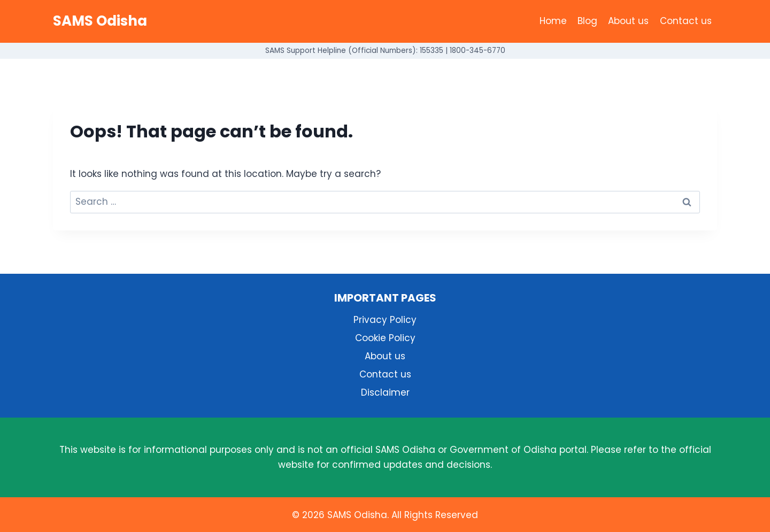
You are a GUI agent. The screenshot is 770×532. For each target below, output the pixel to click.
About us (628, 21)
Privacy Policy (385, 320)
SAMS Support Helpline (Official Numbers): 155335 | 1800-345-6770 (385, 51)
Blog (587, 21)
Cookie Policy (385, 338)
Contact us (686, 21)
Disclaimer (385, 392)
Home (553, 21)
